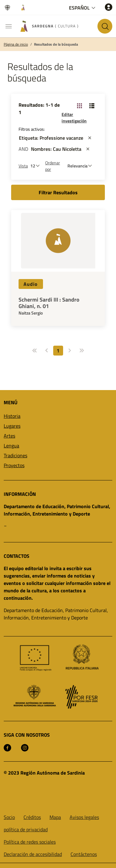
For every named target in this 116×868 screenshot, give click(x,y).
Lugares (12, 426)
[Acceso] (109, 7)
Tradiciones (15, 455)
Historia (12, 416)
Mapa (55, 817)
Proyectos (14, 465)
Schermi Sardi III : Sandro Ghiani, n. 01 (49, 303)
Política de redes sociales (30, 842)
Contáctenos (84, 854)
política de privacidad (26, 829)
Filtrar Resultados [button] (58, 192)
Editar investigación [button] (74, 117)
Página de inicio (16, 44)
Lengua (11, 446)
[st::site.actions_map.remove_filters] (90, 138)
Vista (23, 166)
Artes (9, 436)
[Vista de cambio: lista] (92, 105)
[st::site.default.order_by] (81, 166)
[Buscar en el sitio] (105, 26)
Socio (9, 817)
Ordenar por (53, 166)
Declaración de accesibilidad (33, 854)
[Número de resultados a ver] (37, 166)
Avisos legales (84, 817)
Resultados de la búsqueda (56, 44)
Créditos (32, 817)
